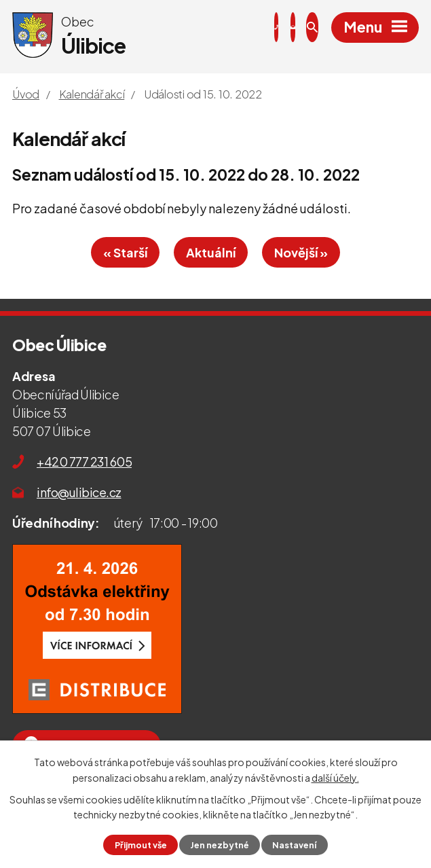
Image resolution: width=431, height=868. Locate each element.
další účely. (335, 777)
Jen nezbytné (220, 845)
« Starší (125, 252)
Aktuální (211, 252)
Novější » (301, 252)
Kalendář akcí (92, 94)
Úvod (26, 94)
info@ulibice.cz (79, 492)
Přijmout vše (141, 845)
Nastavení (294, 845)
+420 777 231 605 (84, 462)
